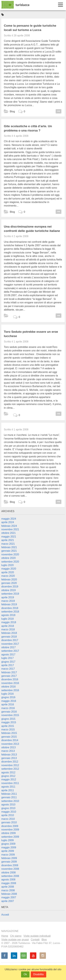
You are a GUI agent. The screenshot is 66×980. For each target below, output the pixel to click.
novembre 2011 (10, 783)
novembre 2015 (10, 715)
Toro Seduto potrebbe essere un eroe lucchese (31, 334)
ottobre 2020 (8, 558)
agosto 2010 (8, 805)
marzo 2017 (8, 669)
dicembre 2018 (10, 608)
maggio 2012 (9, 779)
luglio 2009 (7, 840)
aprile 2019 (8, 597)
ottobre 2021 (8, 533)
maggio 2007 (9, 897)
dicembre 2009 (10, 826)
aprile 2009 (8, 851)
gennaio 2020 (9, 583)
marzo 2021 (8, 544)
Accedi (5, 915)
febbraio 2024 (9, 526)
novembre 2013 (10, 744)
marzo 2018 (8, 629)
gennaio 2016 (9, 712)
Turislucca (16, 5)
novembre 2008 (10, 869)
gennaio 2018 (9, 637)
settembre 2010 (10, 801)
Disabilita (38, 974)
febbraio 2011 (9, 794)
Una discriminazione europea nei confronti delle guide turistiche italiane (32, 229)
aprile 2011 (8, 790)
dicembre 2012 (10, 762)
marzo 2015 (8, 730)
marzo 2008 (8, 890)
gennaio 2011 (9, 797)
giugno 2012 (8, 776)
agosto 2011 (8, 787)
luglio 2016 (7, 694)
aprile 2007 (8, 901)
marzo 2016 (8, 708)
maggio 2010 (9, 812)
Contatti (35, 940)
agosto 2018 (8, 615)
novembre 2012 (10, 765)
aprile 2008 (8, 887)
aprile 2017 (8, 665)
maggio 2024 (9, 519)
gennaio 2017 (9, 676)
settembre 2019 (10, 594)
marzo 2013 (8, 751)
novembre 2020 (10, 554)
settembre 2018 (10, 612)
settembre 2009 (10, 837)
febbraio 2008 (9, 894)
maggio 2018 (9, 622)
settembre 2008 (10, 876)
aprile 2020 (8, 572)
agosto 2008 (8, 880)
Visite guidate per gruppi (15, 940)
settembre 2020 (10, 562)
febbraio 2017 (9, 672)
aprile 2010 (8, 815)
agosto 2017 (8, 655)
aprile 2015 (8, 726)
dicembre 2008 (10, 865)
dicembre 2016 (10, 679)
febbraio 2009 (9, 858)
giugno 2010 (8, 808)
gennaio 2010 (9, 822)
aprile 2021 (8, 540)
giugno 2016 (8, 697)
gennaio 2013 (9, 758)
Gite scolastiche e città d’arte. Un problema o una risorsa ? (28, 128)
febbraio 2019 (9, 604)
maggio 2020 (9, 569)
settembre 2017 (10, 651)
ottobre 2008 (8, 873)
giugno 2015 (8, 719)
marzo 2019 (8, 601)
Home (5, 936)
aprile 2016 (8, 704)
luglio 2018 (7, 619)
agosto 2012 (8, 772)
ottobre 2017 (8, 647)
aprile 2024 (8, 522)
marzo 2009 (8, 855)
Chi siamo (16, 936)
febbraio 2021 (9, 547)
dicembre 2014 (10, 740)
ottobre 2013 (8, 747)
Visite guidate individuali (37, 936)
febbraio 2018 (9, 633)
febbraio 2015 (9, 733)
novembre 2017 (10, 644)
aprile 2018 (8, 626)
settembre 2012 (10, 769)
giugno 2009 (8, 844)
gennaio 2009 (9, 862)
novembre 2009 (10, 830)
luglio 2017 (7, 658)
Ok (25, 974)
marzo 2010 (8, 819)
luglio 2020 (7, 565)
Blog (12, 111)
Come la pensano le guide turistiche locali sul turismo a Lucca (30, 28)
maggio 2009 (9, 847)
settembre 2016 (10, 690)
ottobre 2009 (8, 833)
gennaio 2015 (9, 737)
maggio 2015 (9, 722)
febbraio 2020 (9, 580)
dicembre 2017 (10, 640)
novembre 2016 (10, 683)
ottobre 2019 (8, 590)
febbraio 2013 (9, 755)
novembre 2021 (10, 529)
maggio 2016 (9, 701)
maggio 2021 (9, 537)
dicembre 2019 (10, 587)
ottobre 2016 (8, 687)
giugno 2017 (8, 662)
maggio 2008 (9, 883)
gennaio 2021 (9, 551)
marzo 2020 (8, 576)
